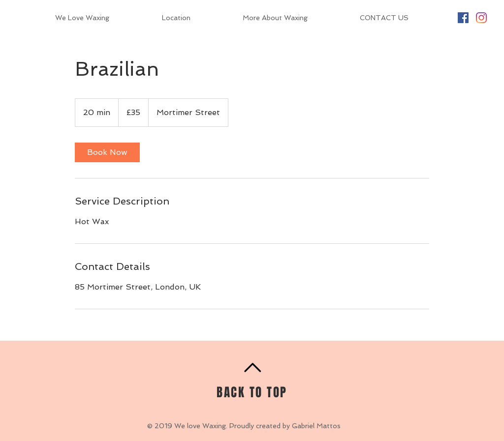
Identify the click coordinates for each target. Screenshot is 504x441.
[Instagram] (481, 18)
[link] (107, 152)
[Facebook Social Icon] (463, 18)
